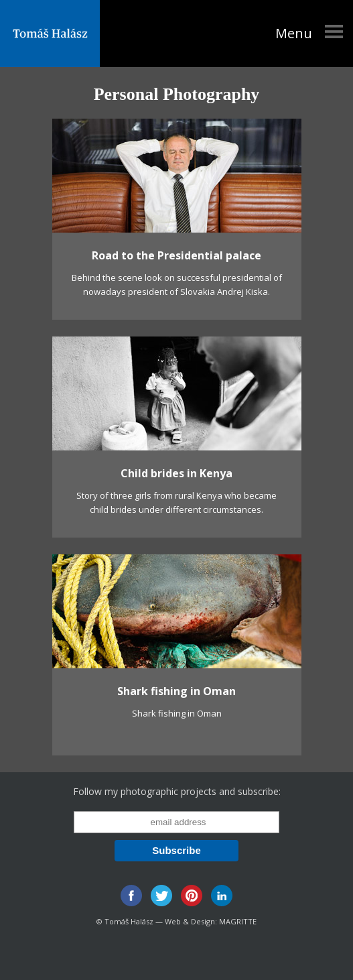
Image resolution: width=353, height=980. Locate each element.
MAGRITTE (238, 921)
